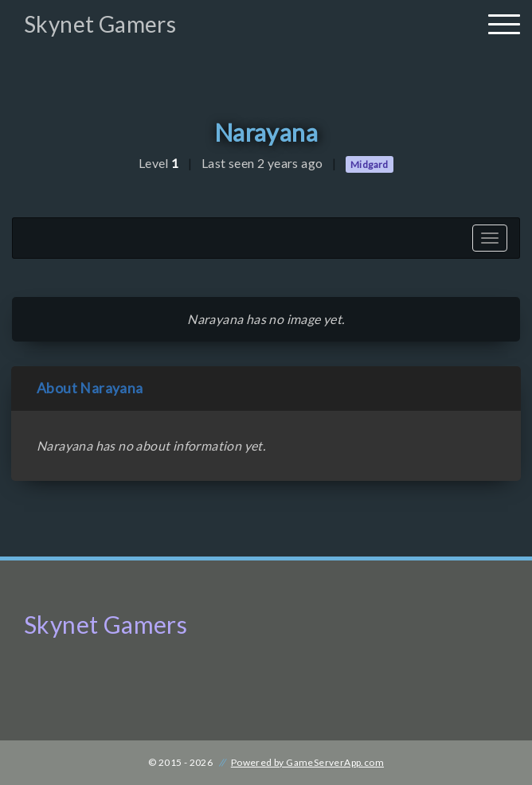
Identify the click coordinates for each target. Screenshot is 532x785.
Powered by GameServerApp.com (307, 762)
